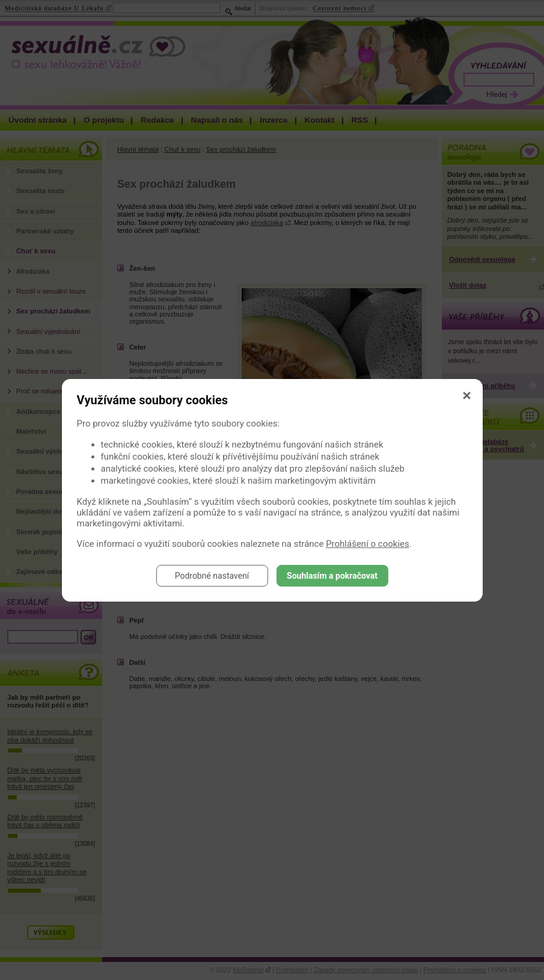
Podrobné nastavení (212, 576)
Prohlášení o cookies (368, 544)
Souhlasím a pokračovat (332, 576)
